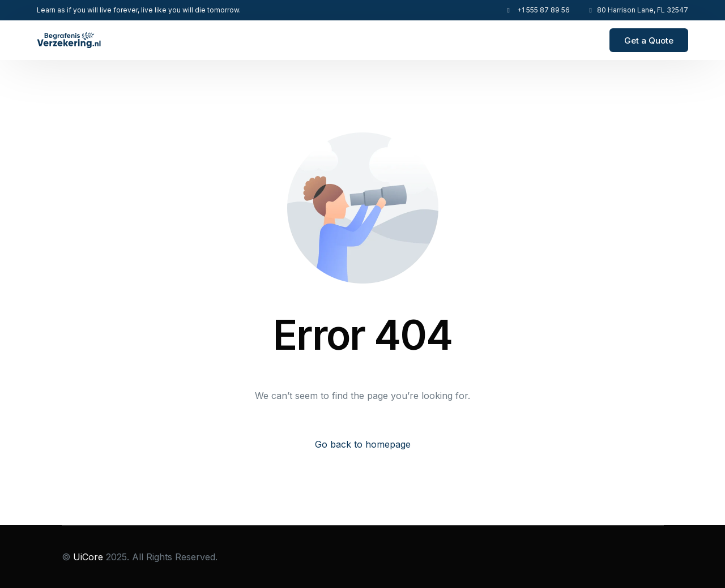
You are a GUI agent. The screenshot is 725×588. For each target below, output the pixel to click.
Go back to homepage (363, 444)
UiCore (88, 557)
